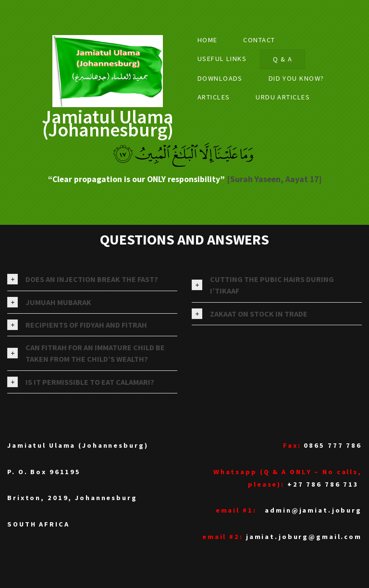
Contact (259, 40)
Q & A (283, 59)
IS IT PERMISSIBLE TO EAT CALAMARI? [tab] (81, 382)
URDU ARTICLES (283, 97)
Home (208, 40)
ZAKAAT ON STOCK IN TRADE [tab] (250, 314)
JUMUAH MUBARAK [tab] (49, 302)
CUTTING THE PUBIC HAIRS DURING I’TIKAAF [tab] (263, 285)
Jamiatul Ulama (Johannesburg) (108, 123)
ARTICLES (214, 97)
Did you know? (296, 78)
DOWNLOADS (220, 78)
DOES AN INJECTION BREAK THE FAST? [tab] (83, 279)
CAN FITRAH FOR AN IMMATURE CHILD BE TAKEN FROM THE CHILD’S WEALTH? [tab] (86, 353)
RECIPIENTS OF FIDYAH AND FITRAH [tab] (77, 325)
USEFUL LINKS (222, 59)
